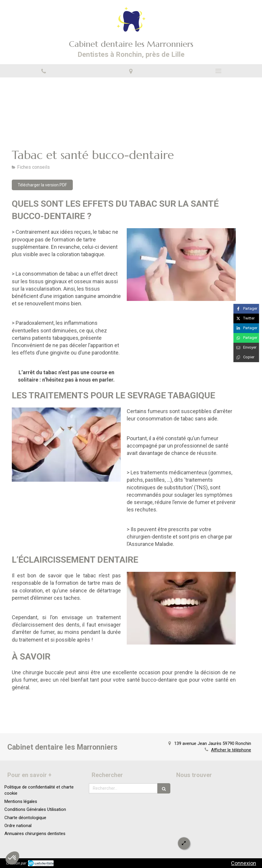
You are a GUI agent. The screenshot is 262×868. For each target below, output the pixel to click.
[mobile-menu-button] (218, 71)
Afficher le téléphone (231, 750)
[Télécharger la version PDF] (42, 185)
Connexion (244, 863)
